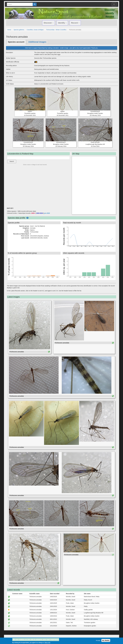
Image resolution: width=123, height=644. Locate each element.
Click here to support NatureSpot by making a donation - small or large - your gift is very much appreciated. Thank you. (61, 48)
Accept (98, 640)
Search (12, 161)
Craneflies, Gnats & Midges (35, 30)
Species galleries (19, 30)
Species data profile (17, 218)
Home (9, 30)
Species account (16, 42)
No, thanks (106, 640)
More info (47, 643)
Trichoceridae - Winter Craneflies (56, 30)
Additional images (37, 42)
